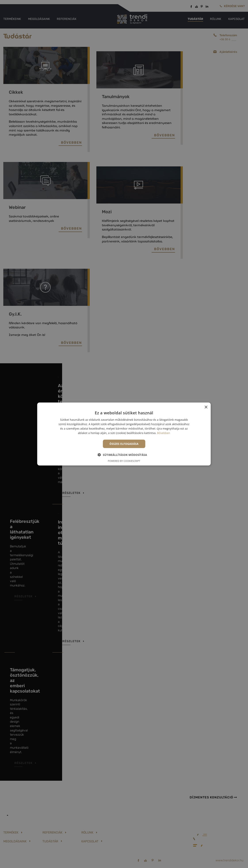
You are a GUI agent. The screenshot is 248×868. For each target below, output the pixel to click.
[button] (124, 455)
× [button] (206, 407)
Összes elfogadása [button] (124, 444)
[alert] (124, 434)
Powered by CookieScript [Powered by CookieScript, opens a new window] (124, 461)
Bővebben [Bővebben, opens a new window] (164, 433)
